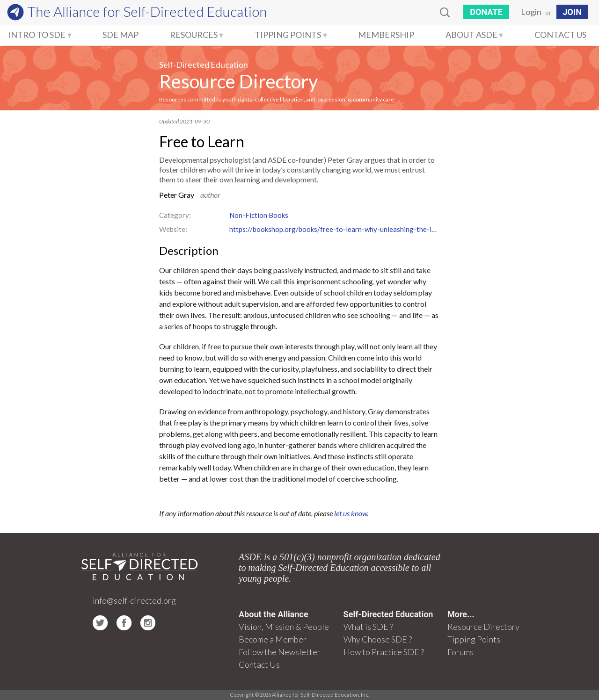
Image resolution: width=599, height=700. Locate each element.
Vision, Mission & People (284, 627)
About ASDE (471, 35)
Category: (175, 215)
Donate (486, 12)
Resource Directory (238, 81)
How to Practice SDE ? (384, 652)
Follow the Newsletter (280, 652)
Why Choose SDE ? (378, 639)
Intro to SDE (37, 35)
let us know (351, 513)
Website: (173, 229)
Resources (194, 35)
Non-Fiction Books (259, 215)
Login (531, 12)
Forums (460, 652)
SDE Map (121, 35)
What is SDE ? (368, 627)
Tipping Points (288, 35)
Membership (386, 35)
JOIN (572, 12)
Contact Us (560, 35)
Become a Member (273, 639)
